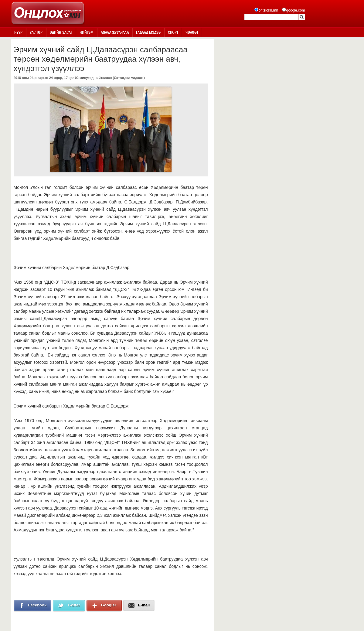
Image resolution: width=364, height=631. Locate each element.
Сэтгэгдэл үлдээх (128, 78)
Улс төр (36, 32)
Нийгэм (87, 32)
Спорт (173, 32)
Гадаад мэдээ (148, 32)
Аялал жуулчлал (115, 32)
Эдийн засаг (61, 32)
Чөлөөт (192, 32)
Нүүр (18, 32)
